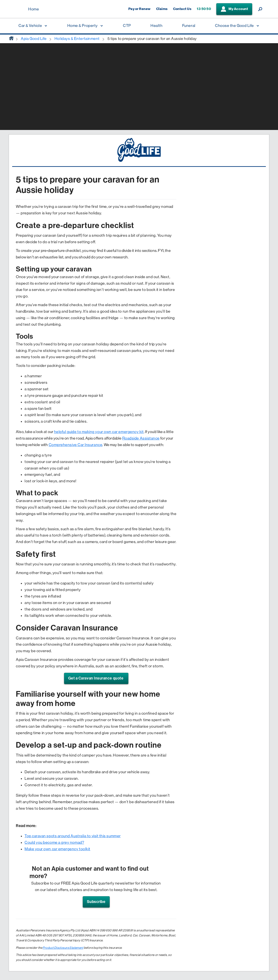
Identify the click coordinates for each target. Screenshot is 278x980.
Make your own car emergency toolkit (57, 849)
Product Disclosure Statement (63, 948)
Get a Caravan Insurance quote (96, 678)
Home (34, 9)
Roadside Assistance (141, 438)
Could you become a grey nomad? (54, 842)
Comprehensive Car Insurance (76, 445)
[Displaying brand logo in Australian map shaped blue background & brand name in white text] (17, 9)
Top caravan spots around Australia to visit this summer (73, 836)
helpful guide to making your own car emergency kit (99, 432)
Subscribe (96, 902)
